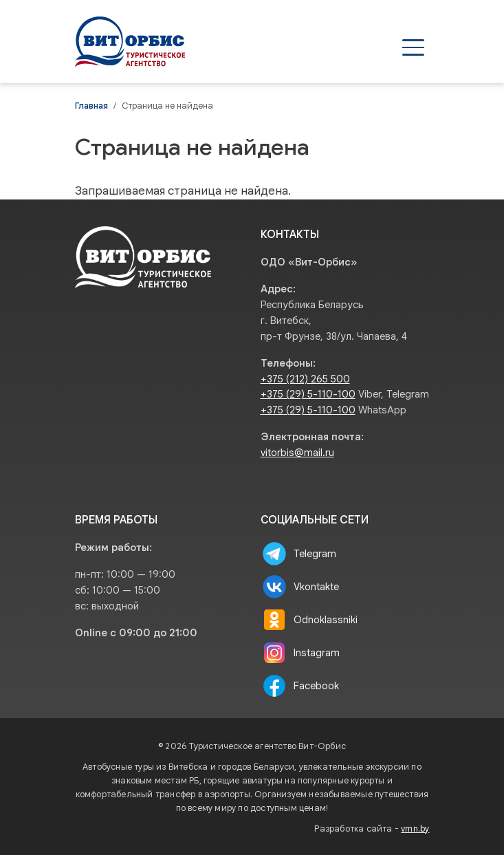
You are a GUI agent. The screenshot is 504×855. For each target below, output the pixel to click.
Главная (91, 106)
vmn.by (415, 829)
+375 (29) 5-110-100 (308, 394)
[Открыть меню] (413, 47)
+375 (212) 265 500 (305, 379)
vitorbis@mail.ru (297, 453)
